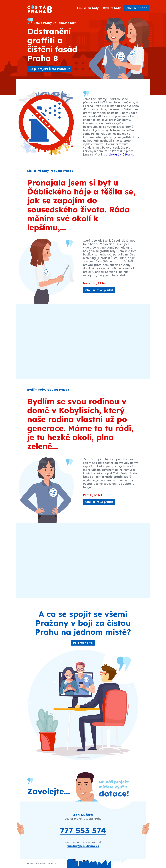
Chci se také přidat (99, 290)
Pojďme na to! (83, 643)
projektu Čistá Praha (119, 154)
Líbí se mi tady (88, 8)
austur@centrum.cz (83, 846)
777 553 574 (83, 830)
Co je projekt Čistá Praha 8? (50, 69)
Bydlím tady (112, 8)
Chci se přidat (137, 8)
